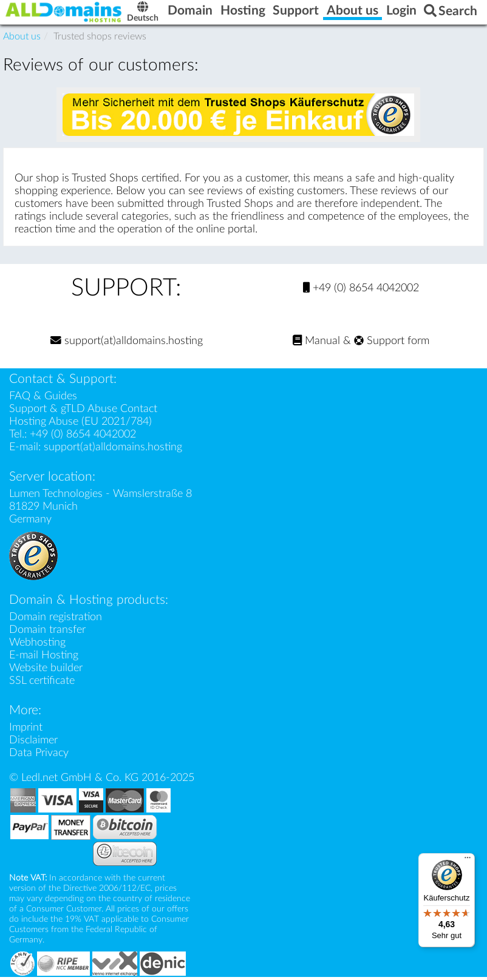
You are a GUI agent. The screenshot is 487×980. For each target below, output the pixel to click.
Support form (392, 341)
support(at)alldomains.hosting (127, 341)
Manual (316, 341)
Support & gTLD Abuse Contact (83, 409)
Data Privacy (39, 753)
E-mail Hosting (44, 655)
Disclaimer (33, 740)
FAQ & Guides (43, 396)
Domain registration (56, 617)
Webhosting (37, 642)
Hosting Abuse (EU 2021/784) (80, 421)
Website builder (46, 668)
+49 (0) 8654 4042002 (361, 288)
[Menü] (468, 860)
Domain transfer (47, 630)
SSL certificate (42, 681)
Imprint (26, 727)
